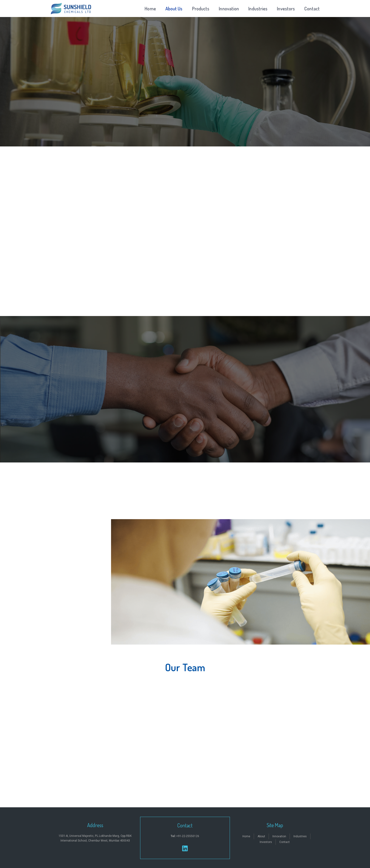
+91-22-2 (179, 836)
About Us (174, 9)
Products (201, 9)
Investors (286, 9)
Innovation (229, 9)
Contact (312, 9)
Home (150, 9)
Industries (258, 9)
